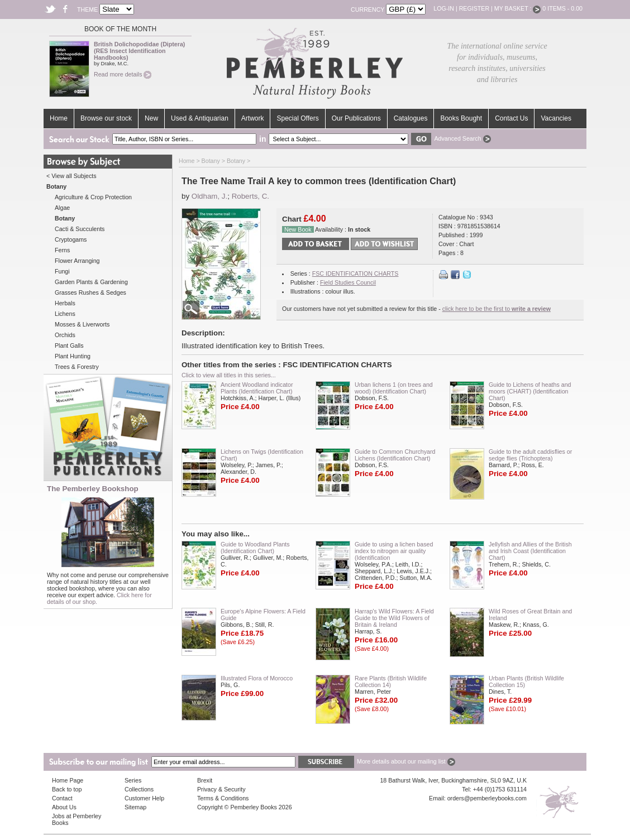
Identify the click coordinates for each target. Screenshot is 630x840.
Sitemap (135, 807)
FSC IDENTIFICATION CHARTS (355, 273)
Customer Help (144, 798)
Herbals (65, 303)
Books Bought (461, 118)
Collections (139, 789)
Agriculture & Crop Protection (93, 197)
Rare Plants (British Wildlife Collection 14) (391, 681)
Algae (62, 208)
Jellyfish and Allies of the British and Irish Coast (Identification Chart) (530, 551)
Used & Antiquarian (200, 118)
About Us (64, 807)
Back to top (67, 789)
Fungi (62, 271)
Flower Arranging (77, 261)
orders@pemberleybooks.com (487, 798)
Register (474, 8)
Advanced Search (462, 138)
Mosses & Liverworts (82, 324)
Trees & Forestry (77, 367)
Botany (211, 161)
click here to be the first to (497, 309)
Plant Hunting (73, 356)
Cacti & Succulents (80, 229)
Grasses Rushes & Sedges (90, 292)
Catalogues (411, 118)
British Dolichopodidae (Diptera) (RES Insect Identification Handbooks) (139, 51)
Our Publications (356, 118)
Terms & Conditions (223, 798)
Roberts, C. (250, 196)
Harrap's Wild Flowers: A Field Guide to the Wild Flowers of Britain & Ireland (394, 618)
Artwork (253, 118)
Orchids (65, 335)
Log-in (444, 8)
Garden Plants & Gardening (91, 282)
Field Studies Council (348, 282)
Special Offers (297, 118)
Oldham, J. (209, 196)
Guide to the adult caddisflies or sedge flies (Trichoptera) (530, 455)
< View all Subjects (71, 176)
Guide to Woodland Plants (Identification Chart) (255, 548)
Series (133, 780)
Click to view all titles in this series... (229, 375)
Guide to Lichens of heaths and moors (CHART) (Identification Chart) (530, 391)
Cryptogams (71, 239)
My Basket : (518, 8)
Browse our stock (106, 118)
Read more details (123, 74)
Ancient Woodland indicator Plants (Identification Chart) (257, 388)
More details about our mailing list (406, 761)
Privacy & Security (221, 789)
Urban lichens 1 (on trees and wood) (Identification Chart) (394, 388)
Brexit (205, 780)
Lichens (65, 314)
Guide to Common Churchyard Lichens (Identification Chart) (395, 455)
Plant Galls (69, 345)
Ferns (62, 250)
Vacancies (556, 118)
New (151, 118)
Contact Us (511, 118)
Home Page (68, 780)
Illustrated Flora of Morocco (257, 678)
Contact (62, 798)
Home (59, 118)
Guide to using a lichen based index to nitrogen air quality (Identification (394, 551)
